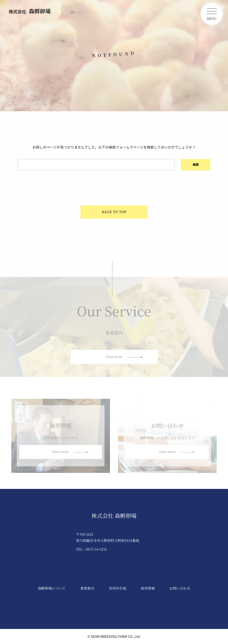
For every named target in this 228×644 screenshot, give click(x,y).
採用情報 (148, 588)
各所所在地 (117, 588)
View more (114, 359)
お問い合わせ (180, 588)
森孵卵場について (52, 588)
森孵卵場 (30, 11)
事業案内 (87, 588)
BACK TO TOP (114, 212)
